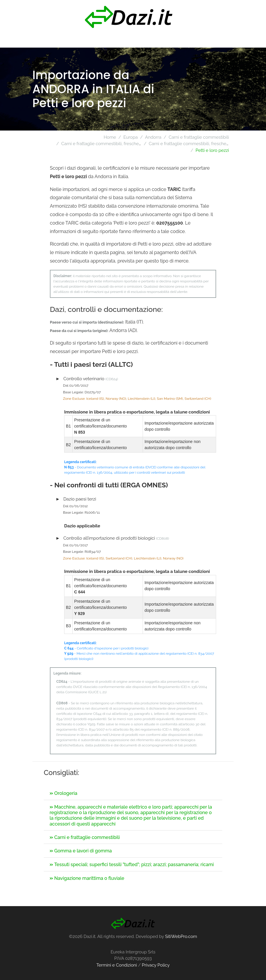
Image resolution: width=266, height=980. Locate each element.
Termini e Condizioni (117, 965)
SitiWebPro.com (181, 936)
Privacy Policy (156, 965)
